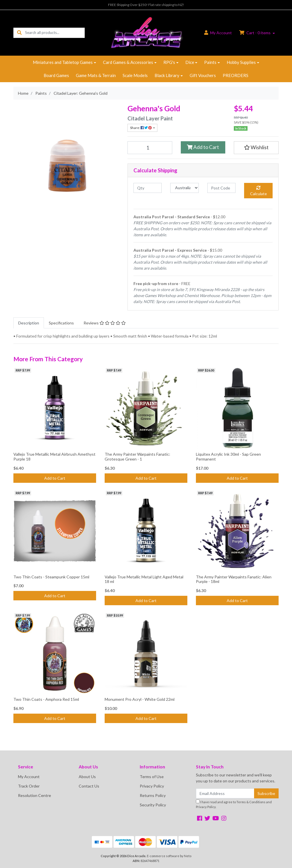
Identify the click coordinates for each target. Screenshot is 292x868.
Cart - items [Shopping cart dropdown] (255, 33)
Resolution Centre (35, 795)
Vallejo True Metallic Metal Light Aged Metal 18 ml (144, 579)
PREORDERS (236, 75)
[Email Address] (225, 793)
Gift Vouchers (203, 75)
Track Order (29, 786)
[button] (256, 148)
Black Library (167, 75)
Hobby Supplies (241, 62)
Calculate (258, 191)
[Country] (184, 188)
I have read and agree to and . (234, 804)
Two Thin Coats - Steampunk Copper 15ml (51, 577)
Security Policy (153, 805)
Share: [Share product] (141, 128)
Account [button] (218, 33)
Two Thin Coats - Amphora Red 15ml (46, 699)
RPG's (169, 62)
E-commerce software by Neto (169, 856)
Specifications (61, 323)
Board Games (56, 75)
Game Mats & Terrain (96, 75)
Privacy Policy (152, 786)
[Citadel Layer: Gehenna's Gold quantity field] (150, 148)
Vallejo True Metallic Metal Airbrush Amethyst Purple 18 (54, 457)
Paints (210, 62)
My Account (29, 777)
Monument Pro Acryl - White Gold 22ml (140, 699)
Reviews (105, 323)
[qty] (148, 188)
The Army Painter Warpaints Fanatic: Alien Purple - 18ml (234, 579)
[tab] (29, 323)
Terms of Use (152, 777)
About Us (87, 777)
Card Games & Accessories (128, 62)
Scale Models (135, 75)
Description (29, 323)
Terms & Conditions (251, 802)
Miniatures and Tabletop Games (63, 62)
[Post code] (221, 188)
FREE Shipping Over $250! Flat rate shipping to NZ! (146, 5)
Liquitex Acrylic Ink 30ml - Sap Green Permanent (228, 457)
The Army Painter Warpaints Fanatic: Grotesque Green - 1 (137, 457)
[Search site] (19, 33)
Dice (190, 62)
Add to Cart (203, 147)
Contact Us (89, 786)
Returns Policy (153, 795)
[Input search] (55, 33)
